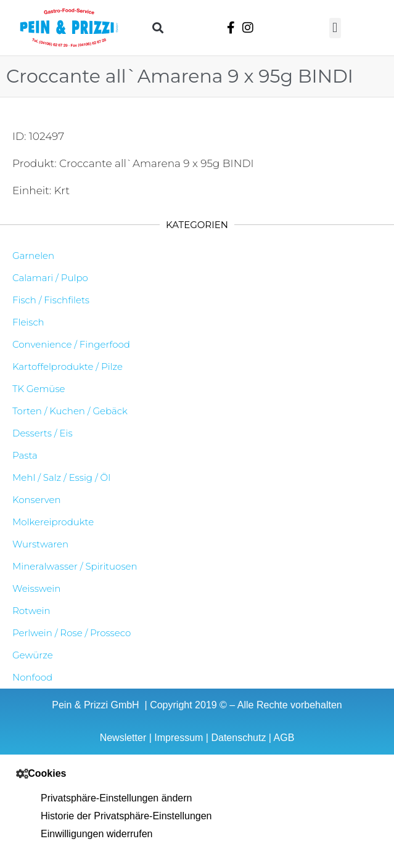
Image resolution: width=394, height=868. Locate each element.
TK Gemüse (39, 389)
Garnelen (33, 256)
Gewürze (33, 655)
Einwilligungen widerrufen (96, 834)
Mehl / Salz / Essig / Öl (61, 477)
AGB (284, 738)
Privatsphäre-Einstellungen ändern (116, 798)
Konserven (37, 500)
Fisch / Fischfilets (51, 300)
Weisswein (36, 588)
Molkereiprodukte (53, 522)
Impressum (179, 738)
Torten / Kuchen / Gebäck (70, 411)
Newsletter (123, 738)
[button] (158, 28)
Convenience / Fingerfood (71, 344)
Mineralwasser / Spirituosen (75, 566)
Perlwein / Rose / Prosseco (72, 633)
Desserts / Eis (43, 433)
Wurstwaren (40, 544)
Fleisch (28, 322)
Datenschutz (238, 738)
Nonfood (32, 677)
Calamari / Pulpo (50, 278)
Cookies (47, 773)
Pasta (25, 455)
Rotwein (31, 611)
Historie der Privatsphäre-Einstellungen (126, 816)
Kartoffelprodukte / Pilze (68, 366)
